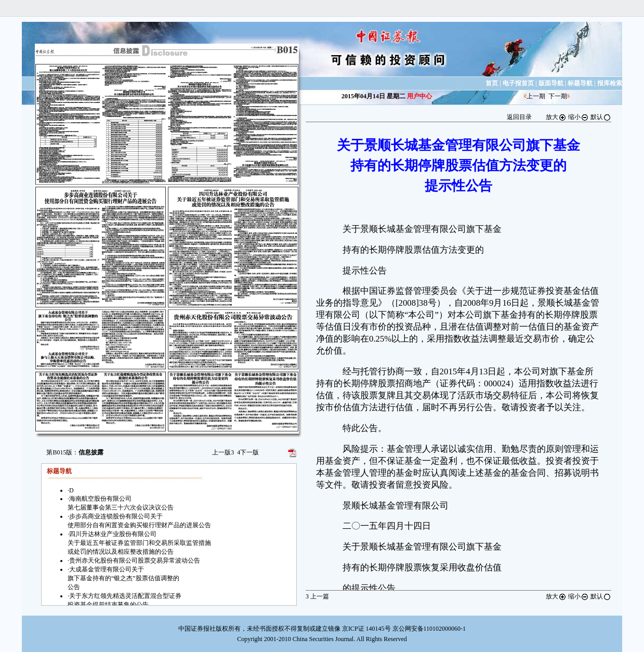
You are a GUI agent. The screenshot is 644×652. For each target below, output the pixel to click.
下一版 (248, 452)
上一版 (223, 452)
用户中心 (419, 96)
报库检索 (610, 83)
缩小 (579, 117)
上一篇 (317, 596)
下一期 (558, 96)
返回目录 (519, 117)
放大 (556, 117)
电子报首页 (518, 83)
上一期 (536, 96)
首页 (492, 83)
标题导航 (580, 83)
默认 (601, 117)
